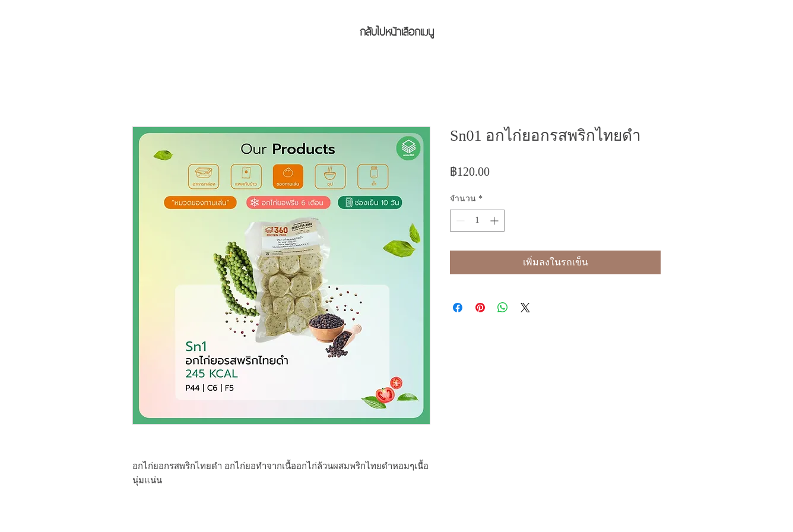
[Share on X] (525, 308)
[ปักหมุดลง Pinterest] (480, 308)
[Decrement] (459, 221)
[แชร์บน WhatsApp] (503, 308)
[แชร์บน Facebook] (458, 308)
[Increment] (495, 221)
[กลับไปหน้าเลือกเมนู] (396, 30)
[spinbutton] (477, 221)
